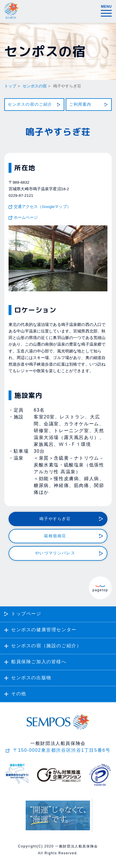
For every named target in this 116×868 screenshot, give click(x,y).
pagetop (100, 589)
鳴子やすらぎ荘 (55, 519)
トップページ (26, 614)
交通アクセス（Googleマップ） (42, 207)
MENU (106, 9)
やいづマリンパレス (55, 553)
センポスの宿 (35, 86)
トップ (10, 86)
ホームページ (26, 218)
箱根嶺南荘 (55, 536)
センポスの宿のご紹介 (30, 105)
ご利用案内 (80, 105)
